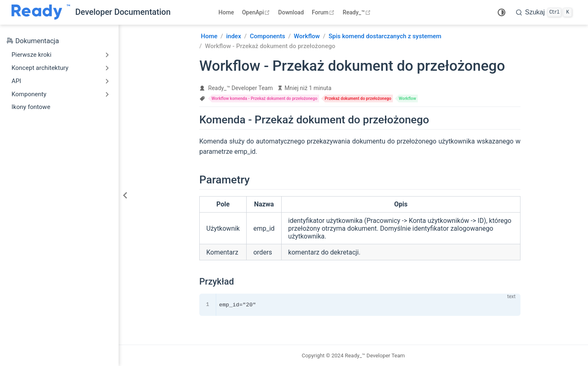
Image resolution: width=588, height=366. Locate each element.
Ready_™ (358, 12)
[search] (544, 12)
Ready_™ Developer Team (241, 88)
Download (291, 12)
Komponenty (29, 94)
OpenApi (257, 12)
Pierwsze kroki (31, 55)
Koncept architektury (40, 68)
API (16, 81)
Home (226, 12)
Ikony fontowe (31, 107)
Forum (324, 12)
